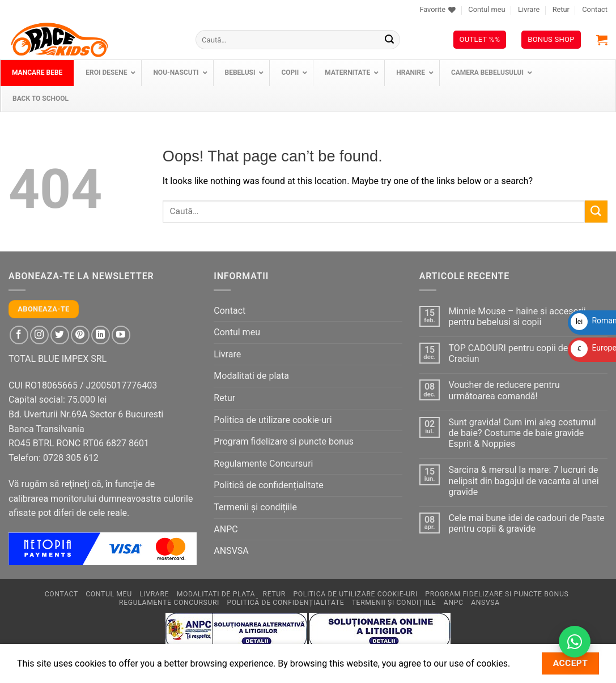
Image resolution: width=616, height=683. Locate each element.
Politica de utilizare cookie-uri (273, 420)
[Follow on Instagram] (39, 335)
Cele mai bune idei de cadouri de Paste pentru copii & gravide (526, 523)
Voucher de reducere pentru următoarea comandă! (504, 390)
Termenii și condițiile (255, 507)
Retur (561, 9)
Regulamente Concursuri (263, 464)
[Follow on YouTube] (121, 335)
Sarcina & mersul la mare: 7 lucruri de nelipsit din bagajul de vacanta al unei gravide (523, 481)
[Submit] (389, 40)
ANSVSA (231, 551)
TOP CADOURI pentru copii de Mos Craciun (518, 353)
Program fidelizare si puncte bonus (284, 441)
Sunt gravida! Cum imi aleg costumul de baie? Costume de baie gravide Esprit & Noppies (522, 433)
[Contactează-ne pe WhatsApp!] (575, 642)
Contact (595, 9)
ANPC (226, 529)
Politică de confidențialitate (268, 485)
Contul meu (487, 9)
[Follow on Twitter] (60, 335)
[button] (602, 40)
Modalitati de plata (251, 376)
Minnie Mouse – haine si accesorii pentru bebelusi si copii (517, 317)
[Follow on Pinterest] (80, 335)
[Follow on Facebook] (19, 335)
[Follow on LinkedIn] (101, 335)
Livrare (529, 9)
